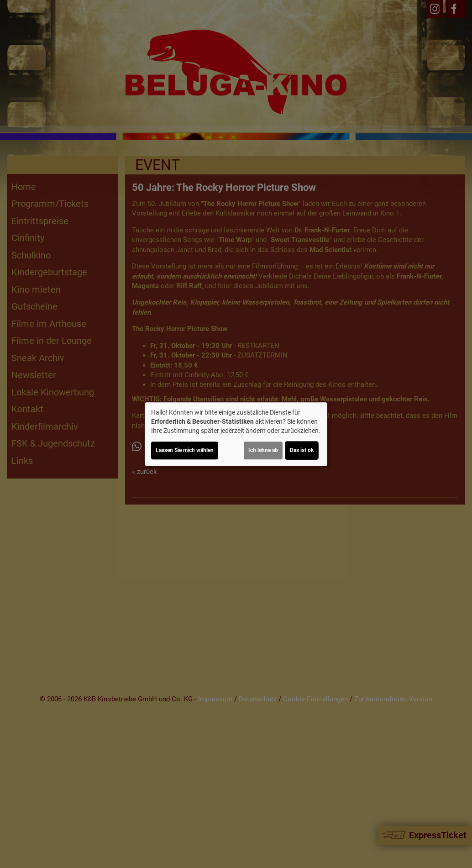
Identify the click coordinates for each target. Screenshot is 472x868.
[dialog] (236, 434)
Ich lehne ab (263, 450)
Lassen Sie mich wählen (185, 450)
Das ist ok (302, 450)
